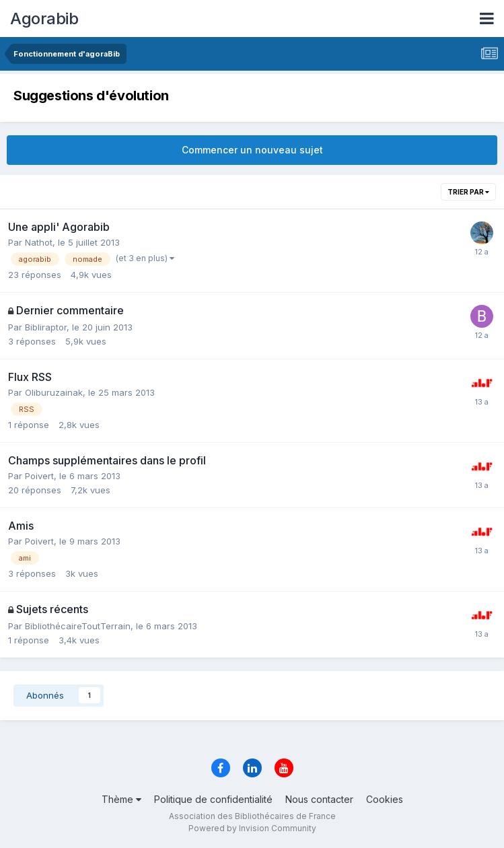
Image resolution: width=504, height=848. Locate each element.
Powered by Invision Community (252, 828)
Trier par (468, 192)
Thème (121, 799)
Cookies (385, 799)
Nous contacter (319, 799)
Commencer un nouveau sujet (252, 150)
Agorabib (44, 19)
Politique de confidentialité (213, 799)
